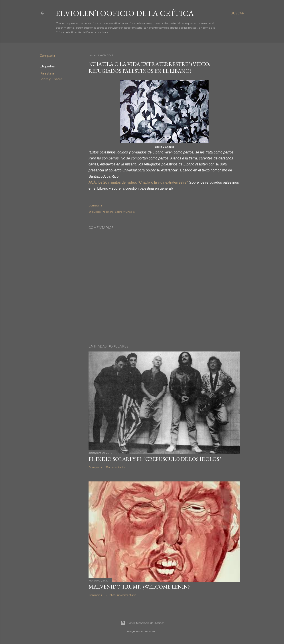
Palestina (47, 73)
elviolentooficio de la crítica (125, 13)
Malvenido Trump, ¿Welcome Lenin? (139, 587)
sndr (155, 631)
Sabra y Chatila (51, 79)
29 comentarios (115, 467)
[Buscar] (237, 13)
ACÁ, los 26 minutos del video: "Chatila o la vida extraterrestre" (138, 182)
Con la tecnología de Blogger (142, 623)
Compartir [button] (47, 56)
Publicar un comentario (121, 595)
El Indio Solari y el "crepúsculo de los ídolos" (155, 459)
